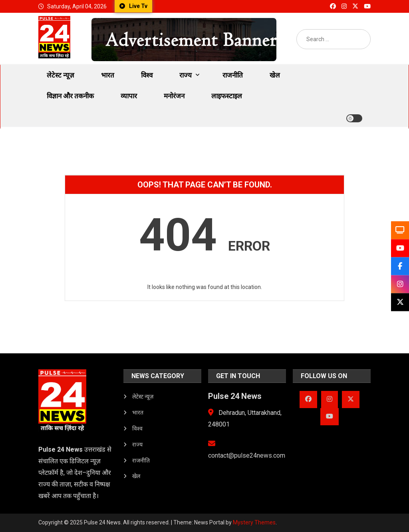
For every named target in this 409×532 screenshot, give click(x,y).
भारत (108, 75)
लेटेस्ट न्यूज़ (61, 75)
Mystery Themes (254, 522)
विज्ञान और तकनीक (70, 96)
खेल (275, 75)
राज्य (186, 75)
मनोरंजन (174, 96)
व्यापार (129, 96)
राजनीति (233, 75)
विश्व (147, 75)
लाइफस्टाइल (227, 96)
